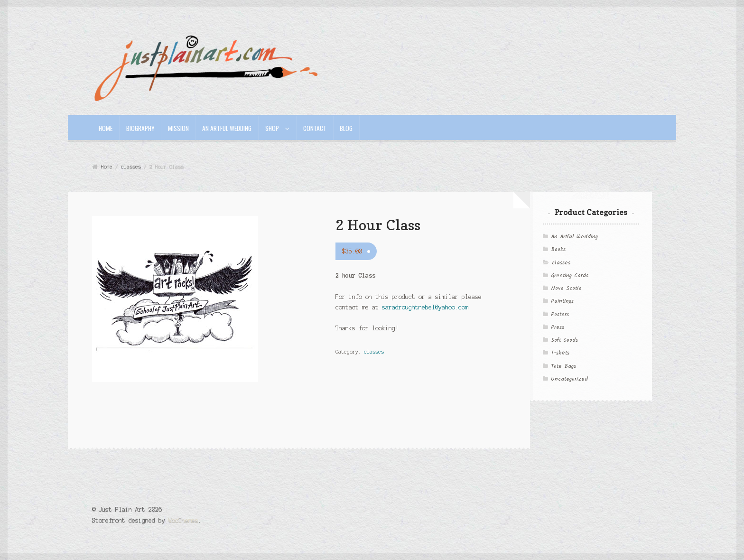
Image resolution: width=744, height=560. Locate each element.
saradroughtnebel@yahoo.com (425, 307)
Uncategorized (569, 379)
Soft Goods (564, 340)
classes (131, 167)
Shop (272, 128)
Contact (315, 128)
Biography (140, 128)
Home (106, 128)
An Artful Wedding (227, 128)
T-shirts (560, 353)
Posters (560, 315)
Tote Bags (563, 366)
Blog (346, 128)
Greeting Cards (570, 276)
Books (558, 250)
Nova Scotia (566, 289)
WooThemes (183, 520)
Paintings (562, 301)
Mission (178, 128)
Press (558, 327)
